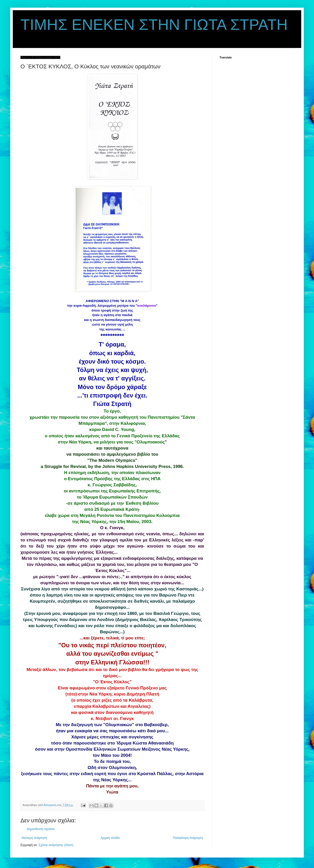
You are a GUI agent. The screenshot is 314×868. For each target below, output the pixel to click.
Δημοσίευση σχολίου (41, 829)
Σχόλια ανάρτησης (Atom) (56, 845)
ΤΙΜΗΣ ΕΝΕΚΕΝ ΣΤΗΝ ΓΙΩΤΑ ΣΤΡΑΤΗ (154, 25)
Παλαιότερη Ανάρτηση (188, 838)
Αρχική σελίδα (110, 838)
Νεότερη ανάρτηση (34, 838)
